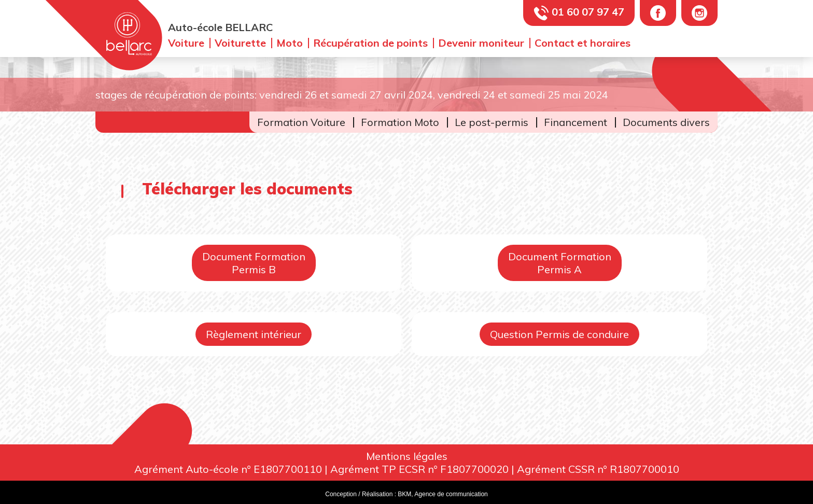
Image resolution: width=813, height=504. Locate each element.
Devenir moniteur (481, 43)
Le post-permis (492, 122)
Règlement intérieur (254, 334)
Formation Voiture (301, 122)
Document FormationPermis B (254, 263)
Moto (290, 43)
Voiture (186, 43)
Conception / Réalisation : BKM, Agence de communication (406, 494)
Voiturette (240, 43)
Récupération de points (370, 43)
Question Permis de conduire (559, 334)
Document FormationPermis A (560, 263)
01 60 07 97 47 (588, 12)
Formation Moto (400, 122)
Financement (576, 122)
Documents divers (666, 122)
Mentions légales (407, 456)
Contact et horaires (583, 43)
